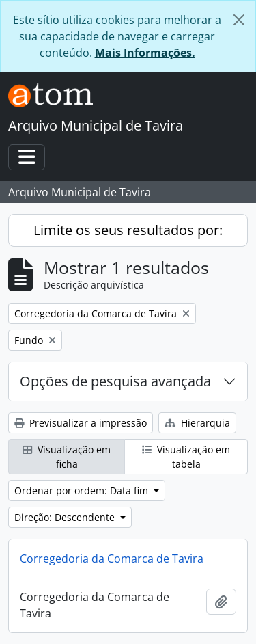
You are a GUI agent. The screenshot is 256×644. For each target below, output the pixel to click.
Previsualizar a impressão (81, 423)
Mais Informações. (145, 53)
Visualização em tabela (186, 457)
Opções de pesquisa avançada (115, 381)
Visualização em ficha (67, 457)
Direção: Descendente (66, 517)
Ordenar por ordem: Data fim (83, 491)
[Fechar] (239, 20)
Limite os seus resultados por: (128, 230)
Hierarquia (197, 423)
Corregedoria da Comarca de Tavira (112, 559)
